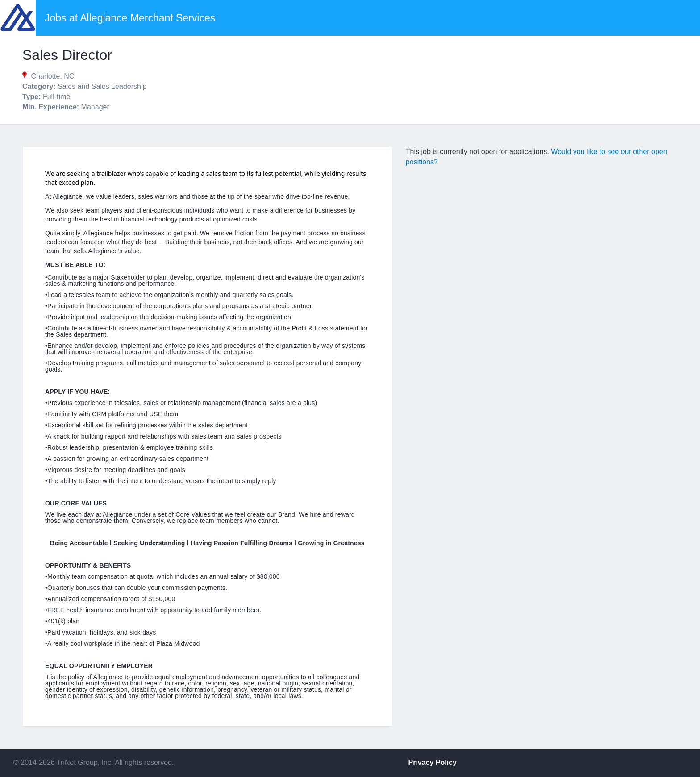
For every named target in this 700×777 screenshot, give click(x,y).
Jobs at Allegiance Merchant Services (130, 18)
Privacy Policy (433, 762)
